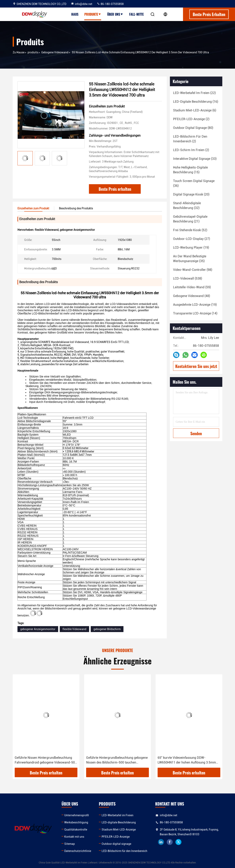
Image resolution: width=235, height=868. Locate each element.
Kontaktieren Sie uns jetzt (196, 366)
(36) (194, 183)
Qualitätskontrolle (76, 830)
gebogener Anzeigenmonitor (38, 629)
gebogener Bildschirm (107, 629)
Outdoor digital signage (116, 844)
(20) (191, 194)
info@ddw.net (82, 4)
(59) (192, 287)
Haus (75, 14)
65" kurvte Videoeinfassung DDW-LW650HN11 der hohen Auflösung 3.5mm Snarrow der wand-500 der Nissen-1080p (187, 760)
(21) (190, 219)
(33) (195, 159)
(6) (195, 110)
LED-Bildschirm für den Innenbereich (124, 851)
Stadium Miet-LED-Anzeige (119, 830)
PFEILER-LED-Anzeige (116, 837)
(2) (191, 119)
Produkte (93, 14)
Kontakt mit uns (74, 837)
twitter (178, 842)
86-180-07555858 (110, 4)
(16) (196, 102)
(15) (190, 170)
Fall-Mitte (136, 14)
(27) (192, 239)
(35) (190, 259)
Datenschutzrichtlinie (78, 851)
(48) (192, 296)
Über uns (115, 14)
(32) (187, 206)
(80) (193, 128)
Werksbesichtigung (76, 822)
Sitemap (70, 844)
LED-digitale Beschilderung (119, 822)
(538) (188, 278)
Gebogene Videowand (55, 52)
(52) (190, 230)
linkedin (161, 842)
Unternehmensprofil (77, 815)
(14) (195, 313)
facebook (170, 842)
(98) (193, 270)
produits (33, 52)
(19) (191, 248)
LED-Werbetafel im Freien (118, 815)
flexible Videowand (74, 629)
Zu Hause (19, 52)
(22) (194, 93)
